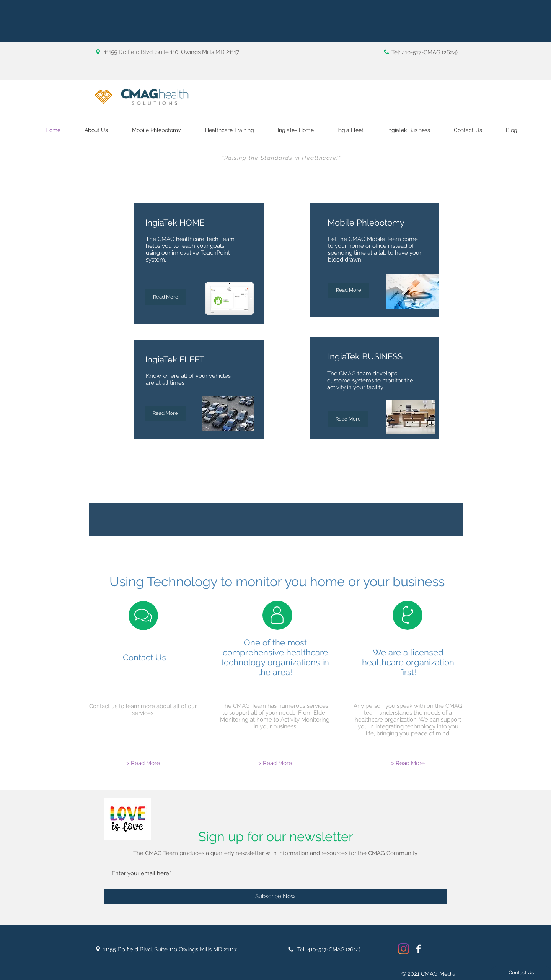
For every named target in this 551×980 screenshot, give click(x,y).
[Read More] (165, 414)
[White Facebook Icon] (418, 949)
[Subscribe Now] (275, 896)
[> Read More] (143, 763)
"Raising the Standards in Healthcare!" (281, 158)
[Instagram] (403, 949)
